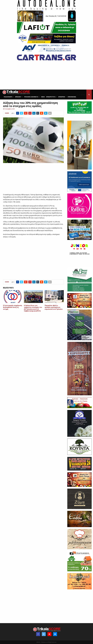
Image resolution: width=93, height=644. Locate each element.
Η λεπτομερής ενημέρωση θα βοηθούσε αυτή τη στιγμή (12, 307)
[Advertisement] (46, 76)
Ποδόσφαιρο (8, 97)
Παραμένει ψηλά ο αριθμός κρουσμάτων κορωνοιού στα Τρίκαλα (54, 307)
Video (43, 97)
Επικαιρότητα (51, 97)
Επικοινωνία (72, 97)
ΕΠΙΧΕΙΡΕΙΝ (62, 97)
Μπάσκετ (18, 97)
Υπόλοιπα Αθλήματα (31, 97)
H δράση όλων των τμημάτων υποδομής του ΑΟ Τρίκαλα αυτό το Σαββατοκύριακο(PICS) (33, 308)
